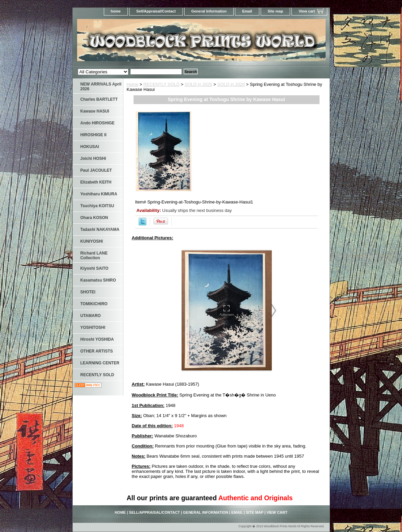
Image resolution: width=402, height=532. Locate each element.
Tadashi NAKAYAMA (100, 229)
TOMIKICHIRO (94, 304)
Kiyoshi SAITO (94, 268)
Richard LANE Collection (94, 256)
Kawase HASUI (95, 111)
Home (133, 84)
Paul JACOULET (96, 170)
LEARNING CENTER (100, 363)
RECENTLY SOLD (161, 84)
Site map (276, 11)
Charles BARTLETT (99, 99)
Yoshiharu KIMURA (99, 194)
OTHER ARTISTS (97, 351)
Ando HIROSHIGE (98, 123)
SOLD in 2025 (198, 84)
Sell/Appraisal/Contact (156, 11)
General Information (209, 11)
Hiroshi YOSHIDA (97, 339)
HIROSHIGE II (93, 135)
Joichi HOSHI (93, 159)
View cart (307, 11)
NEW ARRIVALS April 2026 (101, 87)
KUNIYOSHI (92, 241)
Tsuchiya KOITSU (97, 206)
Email (247, 11)
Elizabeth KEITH (96, 182)
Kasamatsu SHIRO (98, 280)
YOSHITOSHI (93, 328)
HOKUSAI (90, 147)
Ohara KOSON (94, 218)
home (116, 11)
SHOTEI (88, 292)
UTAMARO (91, 316)
